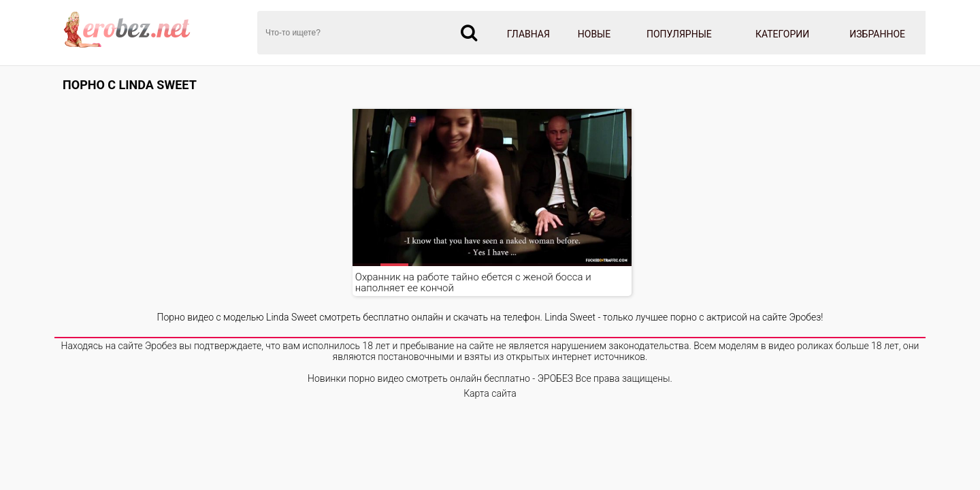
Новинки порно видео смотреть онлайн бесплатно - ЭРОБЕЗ (440, 378)
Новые (594, 34)
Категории (782, 34)
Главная (528, 34)
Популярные (679, 34)
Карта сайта (490, 393)
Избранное (877, 34)
